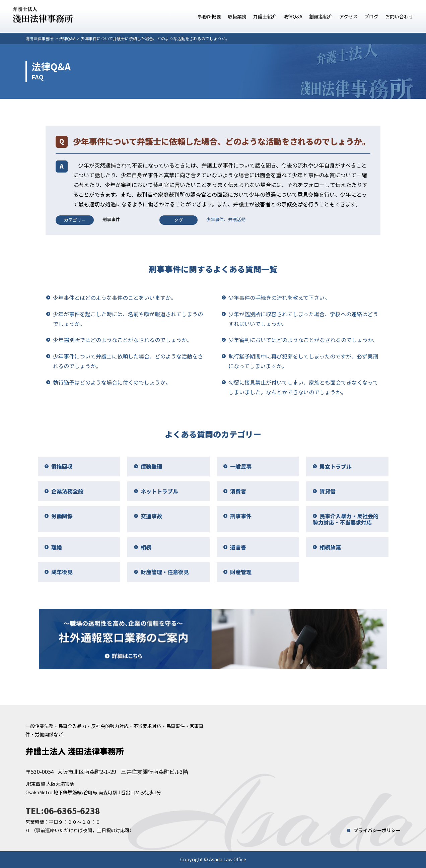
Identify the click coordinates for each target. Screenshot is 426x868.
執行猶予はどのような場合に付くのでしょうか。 (112, 382)
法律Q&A (293, 16)
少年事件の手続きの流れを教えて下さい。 (279, 297)
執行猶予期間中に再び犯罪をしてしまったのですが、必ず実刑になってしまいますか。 (303, 361)
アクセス (348, 16)
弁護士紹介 (265, 16)
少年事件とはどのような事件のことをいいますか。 (115, 297)
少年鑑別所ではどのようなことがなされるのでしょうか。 (123, 340)
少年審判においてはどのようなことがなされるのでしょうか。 (303, 340)
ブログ (371, 16)
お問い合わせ (399, 16)
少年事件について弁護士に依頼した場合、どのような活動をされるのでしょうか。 (128, 361)
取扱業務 (237, 16)
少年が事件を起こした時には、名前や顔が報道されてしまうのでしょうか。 (128, 319)
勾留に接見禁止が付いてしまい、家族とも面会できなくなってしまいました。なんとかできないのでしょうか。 (303, 387)
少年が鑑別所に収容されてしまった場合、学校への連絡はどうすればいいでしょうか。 (303, 319)
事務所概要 (209, 16)
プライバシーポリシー (377, 830)
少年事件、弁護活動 (226, 219)
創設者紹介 (321, 16)
